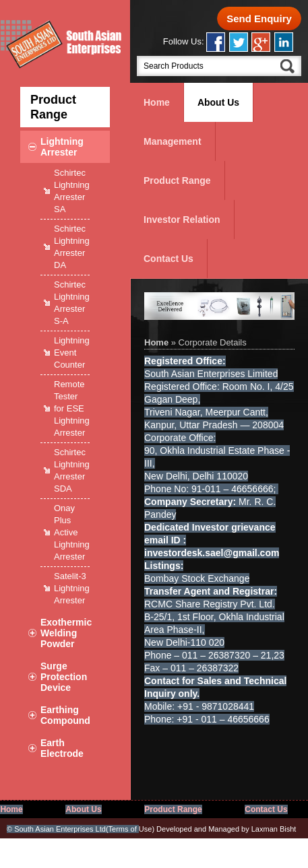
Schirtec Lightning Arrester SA (72, 191)
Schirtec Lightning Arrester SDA (72, 470)
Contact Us (168, 259)
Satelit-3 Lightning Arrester (72, 588)
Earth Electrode (62, 748)
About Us (218, 102)
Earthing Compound (65, 715)
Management (173, 141)
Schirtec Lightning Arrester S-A (72, 303)
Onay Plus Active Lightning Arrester (72, 532)
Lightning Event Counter (72, 353)
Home (157, 102)
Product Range (177, 180)
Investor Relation (182, 220)
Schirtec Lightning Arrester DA (72, 247)
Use (130, 829)
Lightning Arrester (62, 147)
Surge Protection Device (64, 677)
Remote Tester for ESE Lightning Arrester (72, 408)
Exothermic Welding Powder (66, 633)
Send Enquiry (259, 19)
